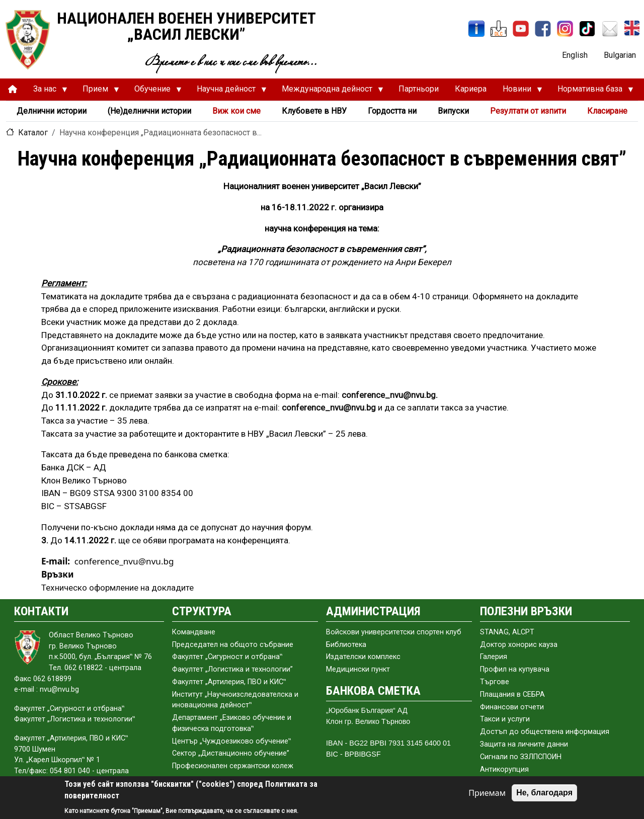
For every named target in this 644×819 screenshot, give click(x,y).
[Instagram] (565, 29)
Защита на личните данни (524, 744)
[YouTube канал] (521, 29)
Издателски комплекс (363, 657)
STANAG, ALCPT (507, 632)
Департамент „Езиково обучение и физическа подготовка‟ (232, 723)
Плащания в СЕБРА (512, 694)
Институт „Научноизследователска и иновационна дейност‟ (235, 700)
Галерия (494, 657)
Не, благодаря (544, 793)
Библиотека (346, 645)
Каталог (33, 133)
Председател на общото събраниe (233, 645)
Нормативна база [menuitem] (591, 92)
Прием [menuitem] (97, 92)
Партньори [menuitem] (419, 89)
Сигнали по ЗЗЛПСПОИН (521, 757)
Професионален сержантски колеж (233, 766)
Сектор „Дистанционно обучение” (231, 753)
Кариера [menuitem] (471, 89)
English (575, 55)
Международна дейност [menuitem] (329, 92)
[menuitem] (13, 89)
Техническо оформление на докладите (117, 588)
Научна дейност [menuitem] (228, 92)
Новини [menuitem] (518, 92)
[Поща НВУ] (610, 29)
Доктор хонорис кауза (519, 645)
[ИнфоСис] (476, 29)
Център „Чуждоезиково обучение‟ (231, 741)
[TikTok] (587, 29)
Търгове (495, 682)
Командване (194, 632)
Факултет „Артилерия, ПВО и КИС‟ (229, 682)
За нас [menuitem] (46, 92)
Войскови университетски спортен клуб (394, 632)
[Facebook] (543, 29)
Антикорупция (504, 769)
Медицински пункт (358, 669)
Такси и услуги (505, 719)
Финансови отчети (512, 707)
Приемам (487, 793)
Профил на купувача (515, 669)
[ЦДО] (499, 29)
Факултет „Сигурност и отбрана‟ (227, 657)
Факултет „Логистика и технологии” (232, 669)
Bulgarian (620, 55)
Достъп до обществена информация (545, 732)
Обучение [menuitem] (154, 92)
